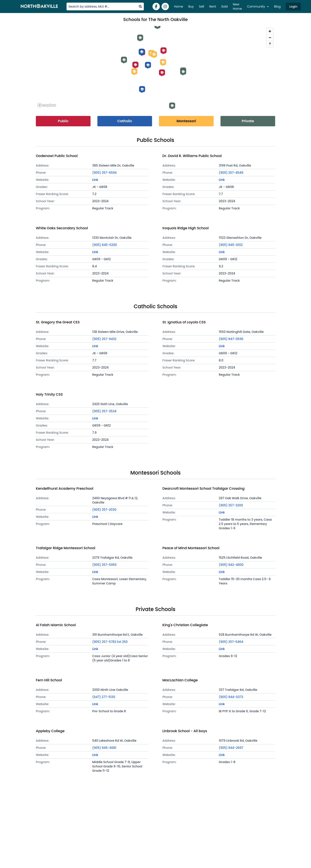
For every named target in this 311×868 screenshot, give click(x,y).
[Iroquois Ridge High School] (163, 50)
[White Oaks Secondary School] (162, 72)
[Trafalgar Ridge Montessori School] (154, 54)
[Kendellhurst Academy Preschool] (134, 71)
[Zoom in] (270, 31)
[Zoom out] (270, 38)
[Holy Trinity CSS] (148, 65)
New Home (237, 6)
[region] (155, 67)
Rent (213, 6)
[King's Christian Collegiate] (124, 60)
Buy (191, 6)
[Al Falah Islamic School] (140, 38)
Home (179, 6)
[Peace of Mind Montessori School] (163, 62)
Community (258, 6)
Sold (224, 6)
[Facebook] (156, 6)
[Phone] (120, 173)
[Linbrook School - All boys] (183, 72)
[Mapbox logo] (47, 105)
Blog (277, 6)
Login (293, 6)
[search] (140, 6)
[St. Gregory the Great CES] (142, 52)
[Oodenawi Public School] (135, 65)
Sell (202, 6)
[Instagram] (165, 6)
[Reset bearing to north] (270, 44)
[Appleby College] (172, 106)
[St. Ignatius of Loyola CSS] (142, 89)
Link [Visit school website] (95, 180)
